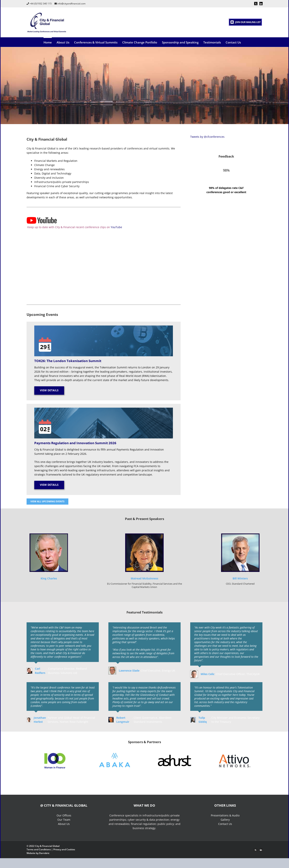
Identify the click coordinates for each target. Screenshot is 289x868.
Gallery (225, 820)
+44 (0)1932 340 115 (41, 4)
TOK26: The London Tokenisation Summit (68, 361)
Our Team (64, 820)
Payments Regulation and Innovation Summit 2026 (75, 443)
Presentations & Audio (225, 815)
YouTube (116, 227)
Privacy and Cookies (64, 849)
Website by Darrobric (38, 853)
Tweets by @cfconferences (207, 137)
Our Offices (64, 815)
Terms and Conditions (39, 849)
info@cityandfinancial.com (71, 4)
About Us (64, 824)
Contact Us (225, 824)
